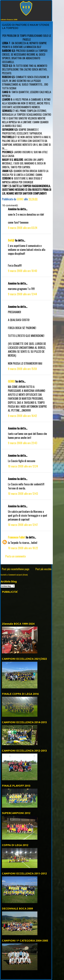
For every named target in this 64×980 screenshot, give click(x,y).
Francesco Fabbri (17, 537)
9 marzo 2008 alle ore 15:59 (22, 369)
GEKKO (11, 381)
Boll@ (11, 240)
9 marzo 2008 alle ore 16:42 (22, 416)
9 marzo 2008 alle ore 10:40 (23, 271)
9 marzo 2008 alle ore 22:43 (23, 443)
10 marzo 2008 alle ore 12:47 (23, 525)
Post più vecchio (43, 569)
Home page (24, 569)
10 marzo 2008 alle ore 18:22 (23, 548)
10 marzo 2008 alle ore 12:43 (23, 493)
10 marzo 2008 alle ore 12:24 (23, 466)
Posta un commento (16, 556)
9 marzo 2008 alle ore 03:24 (23, 228)
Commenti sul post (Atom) (18, 575)
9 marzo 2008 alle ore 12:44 (22, 294)
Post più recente (10, 569)
